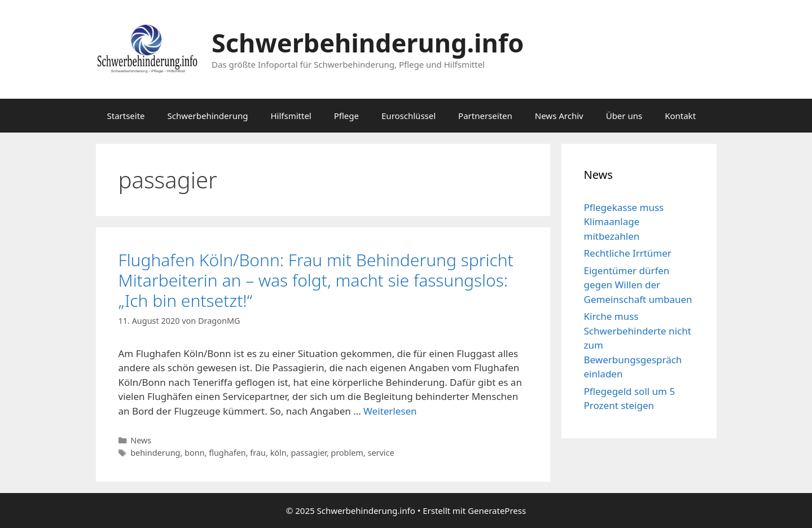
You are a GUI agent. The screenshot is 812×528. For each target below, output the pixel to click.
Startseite (126, 116)
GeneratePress (497, 511)
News (141, 440)
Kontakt (680, 116)
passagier (308, 453)
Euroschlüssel (409, 116)
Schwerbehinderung (208, 116)
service (381, 453)
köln (278, 453)
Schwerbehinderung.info (368, 43)
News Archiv (559, 116)
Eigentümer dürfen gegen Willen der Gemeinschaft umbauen (638, 285)
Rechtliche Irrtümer (628, 253)
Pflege (346, 116)
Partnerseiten (485, 116)
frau (258, 453)
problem (347, 453)
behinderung (155, 453)
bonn (194, 453)
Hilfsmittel (291, 116)
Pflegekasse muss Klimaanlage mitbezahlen (624, 222)
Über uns (624, 116)
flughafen (227, 453)
